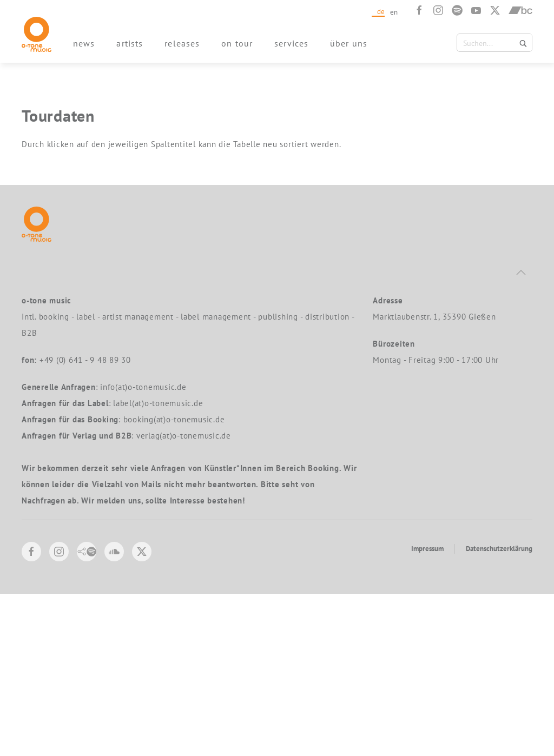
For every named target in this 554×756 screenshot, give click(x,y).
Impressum (427, 711)
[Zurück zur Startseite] (37, 34)
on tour (237, 43)
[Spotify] (457, 10)
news (84, 43)
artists (130, 43)
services (291, 43)
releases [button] (182, 43)
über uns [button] (349, 43)
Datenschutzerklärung (499, 711)
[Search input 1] (496, 43)
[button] (521, 435)
